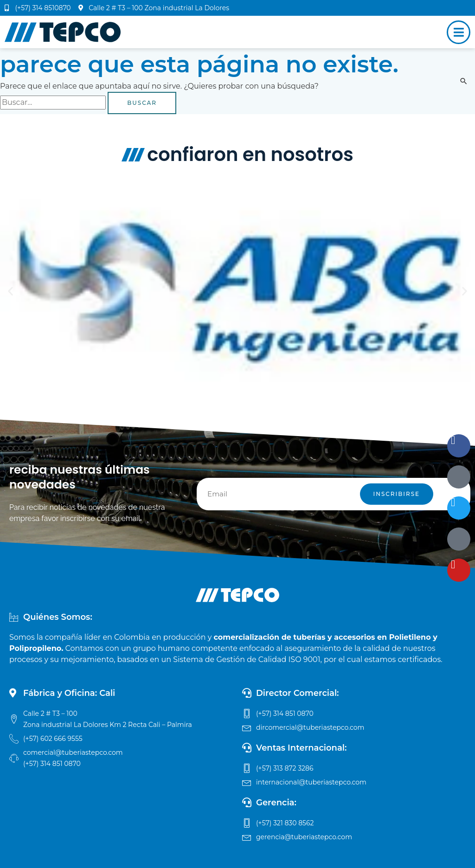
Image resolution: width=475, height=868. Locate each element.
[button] (10, 291)
